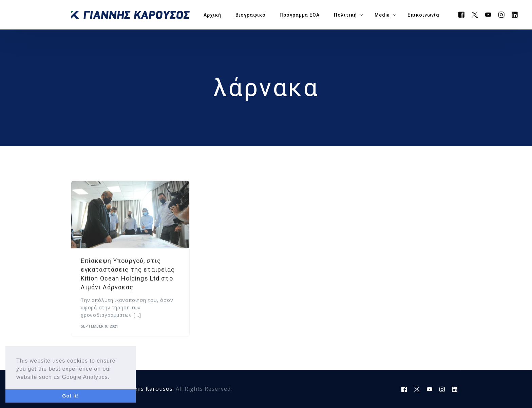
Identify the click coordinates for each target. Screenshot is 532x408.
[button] (113, 378)
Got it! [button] (70, 396)
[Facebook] (462, 14)
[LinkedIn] (515, 14)
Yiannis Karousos (148, 389)
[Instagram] (502, 14)
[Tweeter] (475, 14)
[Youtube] (488, 14)
